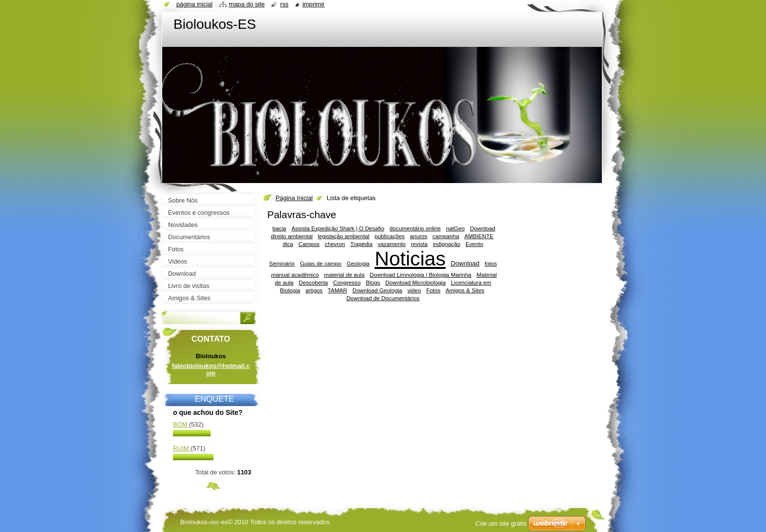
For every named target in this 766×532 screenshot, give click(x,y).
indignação (447, 244)
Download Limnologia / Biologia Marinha (421, 275)
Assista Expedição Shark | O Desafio (338, 228)
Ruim (182, 448)
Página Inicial (294, 198)
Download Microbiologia (416, 282)
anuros (419, 236)
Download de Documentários (383, 298)
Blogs (373, 282)
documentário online (415, 228)
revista (419, 244)
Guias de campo (321, 263)
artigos (314, 290)
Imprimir (314, 4)
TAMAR (338, 290)
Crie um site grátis (501, 523)
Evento (474, 244)
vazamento (392, 244)
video (414, 290)
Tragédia (362, 244)
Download (465, 263)
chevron (335, 244)
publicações (390, 236)
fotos (491, 263)
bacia (279, 228)
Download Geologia (377, 290)
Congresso (347, 282)
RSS (284, 4)
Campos (309, 244)
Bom (181, 424)
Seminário (282, 263)
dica (288, 244)
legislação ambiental (344, 236)
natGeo (455, 228)
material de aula (344, 275)
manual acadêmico (295, 275)
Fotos (433, 290)
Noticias (410, 259)
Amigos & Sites (465, 290)
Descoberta (314, 282)
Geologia (358, 263)
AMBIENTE (479, 236)
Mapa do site (247, 4)
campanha (446, 236)
